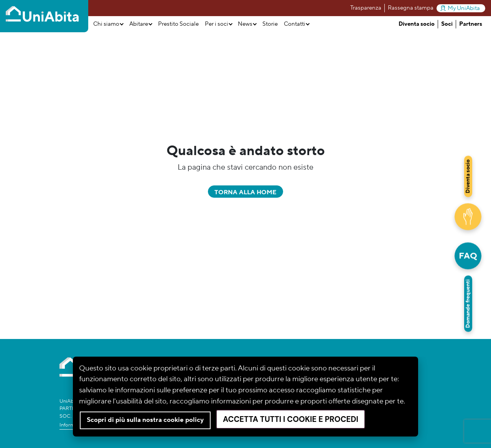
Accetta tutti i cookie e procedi (291, 419)
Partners (471, 24)
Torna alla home (245, 192)
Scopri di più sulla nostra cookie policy (145, 420)
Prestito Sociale (178, 24)
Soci (447, 24)
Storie (270, 24)
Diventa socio (417, 24)
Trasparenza (366, 8)
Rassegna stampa (411, 8)
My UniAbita (460, 8)
